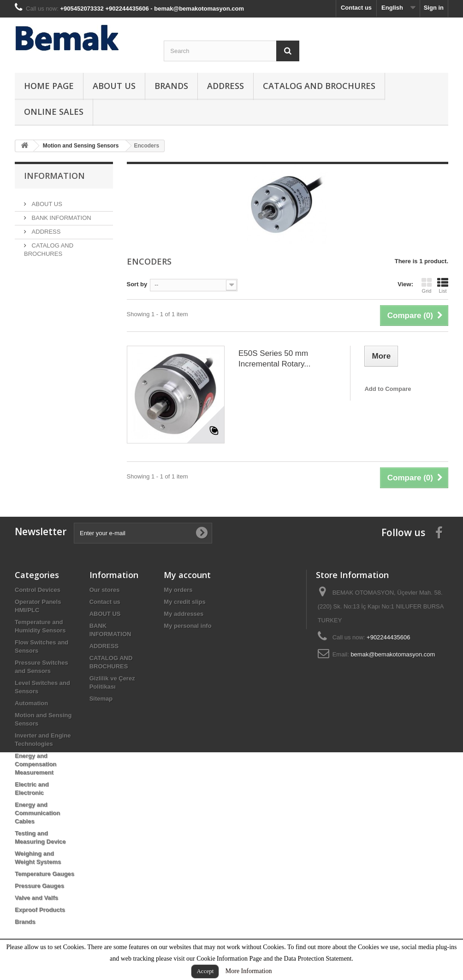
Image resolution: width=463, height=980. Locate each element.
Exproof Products (40, 910)
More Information (249, 971)
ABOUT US (114, 86)
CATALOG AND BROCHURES (319, 86)
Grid (427, 285)
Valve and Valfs (36, 898)
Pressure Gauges (39, 886)
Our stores (105, 590)
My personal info (187, 626)
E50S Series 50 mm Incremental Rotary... (275, 359)
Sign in (434, 8)
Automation (31, 703)
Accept (205, 971)
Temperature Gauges (45, 874)
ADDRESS (226, 86)
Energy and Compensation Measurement (36, 764)
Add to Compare (388, 389)
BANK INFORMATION (61, 214)
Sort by (137, 284)
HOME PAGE (49, 86)
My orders (178, 590)
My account (187, 575)
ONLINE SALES (54, 112)
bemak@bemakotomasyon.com (393, 654)
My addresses (184, 614)
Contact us (356, 8)
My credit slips (184, 602)
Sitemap (101, 699)
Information (54, 176)
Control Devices (38, 590)
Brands (171, 86)
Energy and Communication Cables (37, 813)
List (443, 285)
